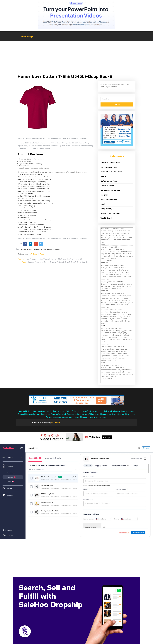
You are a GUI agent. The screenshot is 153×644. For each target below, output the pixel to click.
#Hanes (37, 249)
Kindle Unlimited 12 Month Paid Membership (34, 191)
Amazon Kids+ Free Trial (27, 222)
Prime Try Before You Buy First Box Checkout (34, 227)
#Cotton (30, 249)
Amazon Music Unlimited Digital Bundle (33, 232)
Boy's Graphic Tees (109, 167)
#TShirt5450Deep (53, 249)
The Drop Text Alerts (25, 198)
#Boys (23, 249)
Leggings (104, 195)
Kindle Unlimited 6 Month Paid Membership (34, 201)
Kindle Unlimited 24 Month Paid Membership (34, 179)
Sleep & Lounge (107, 209)
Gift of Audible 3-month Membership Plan (34, 184)
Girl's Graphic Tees (36, 254)
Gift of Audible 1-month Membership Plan (33, 189)
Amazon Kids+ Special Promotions (31, 225)
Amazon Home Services (27, 215)
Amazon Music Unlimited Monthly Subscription (35, 229)
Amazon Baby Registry (26, 206)
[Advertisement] (76, 57)
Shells (103, 204)
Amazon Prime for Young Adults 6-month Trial (35, 203)
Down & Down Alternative (111, 172)
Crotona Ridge (25, 36)
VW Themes (56, 423)
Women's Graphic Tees (110, 213)
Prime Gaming (23, 217)
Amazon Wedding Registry (28, 208)
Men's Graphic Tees (109, 200)
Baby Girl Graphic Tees (110, 163)
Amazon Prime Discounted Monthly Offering (34, 220)
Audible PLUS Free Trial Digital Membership (34, 196)
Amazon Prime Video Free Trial (29, 234)
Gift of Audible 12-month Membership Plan (34, 177)
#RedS (43, 249)
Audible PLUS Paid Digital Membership (32, 182)
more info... (105, 244)
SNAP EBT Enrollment (25, 194)
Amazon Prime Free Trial (27, 210)
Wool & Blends (107, 218)
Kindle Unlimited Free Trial (27, 213)
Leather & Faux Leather (110, 190)
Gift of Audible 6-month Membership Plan (34, 186)
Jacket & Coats (107, 186)
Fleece (103, 176)
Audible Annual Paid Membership (30, 174)
